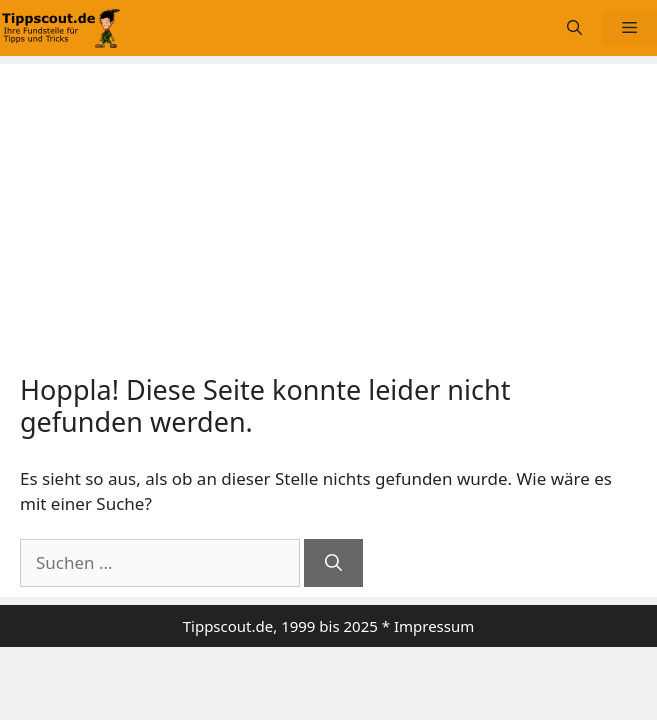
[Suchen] (333, 563)
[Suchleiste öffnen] (574, 28)
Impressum (434, 626)
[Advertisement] (328, 224)
